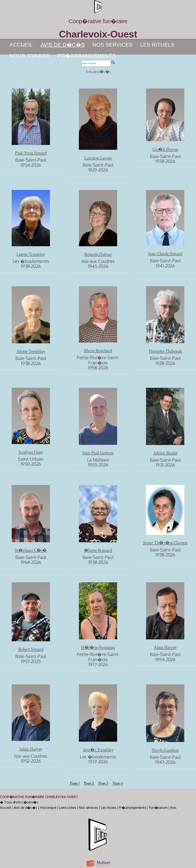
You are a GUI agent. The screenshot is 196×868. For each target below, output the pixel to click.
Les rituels (157, 45)
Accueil (21, 45)
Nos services (113, 45)
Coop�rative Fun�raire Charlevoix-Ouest (39, 797)
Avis (173, 807)
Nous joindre (30, 56)
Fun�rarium (158, 807)
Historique (48, 807)
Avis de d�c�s (25, 807)
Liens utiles (67, 807)
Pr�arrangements (87, 56)
